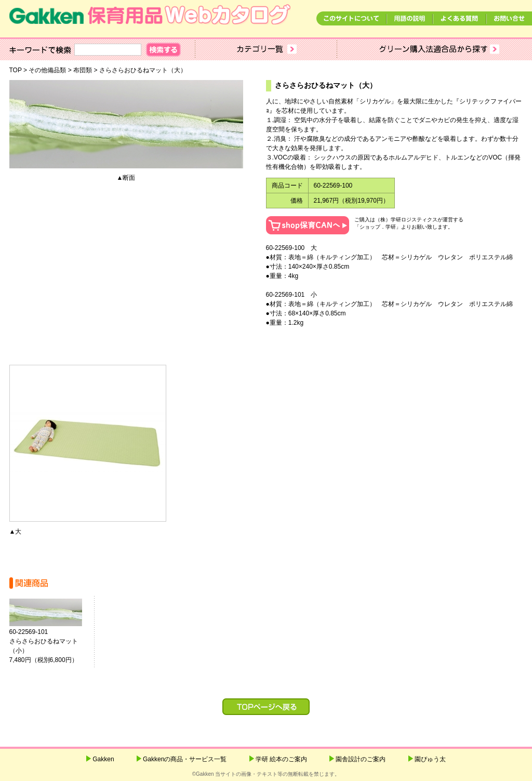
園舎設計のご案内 (361, 759)
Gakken (103, 759)
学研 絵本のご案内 (281, 759)
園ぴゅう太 (430, 759)
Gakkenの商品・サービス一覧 (185, 759)
